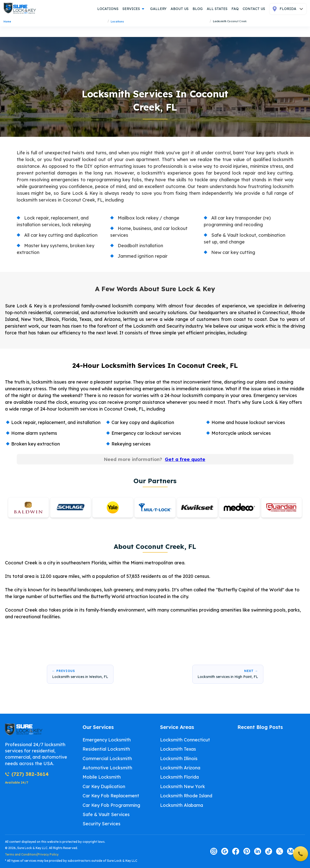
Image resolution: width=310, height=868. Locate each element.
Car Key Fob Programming (111, 805)
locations (108, 9)
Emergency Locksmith (107, 740)
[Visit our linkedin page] (258, 852)
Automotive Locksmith (107, 768)
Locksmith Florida (179, 777)
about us (180, 9)
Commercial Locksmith (107, 759)
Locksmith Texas (178, 749)
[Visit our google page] (225, 852)
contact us (254, 9)
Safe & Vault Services (106, 814)
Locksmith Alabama (182, 805)
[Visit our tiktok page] (269, 852)
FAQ (235, 9)
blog (198, 9)
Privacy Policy (48, 855)
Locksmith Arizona (180, 768)
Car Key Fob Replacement (111, 796)
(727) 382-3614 (27, 774)
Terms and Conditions (21, 855)
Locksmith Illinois (179, 759)
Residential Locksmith (106, 749)
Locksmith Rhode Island (186, 796)
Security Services (102, 824)
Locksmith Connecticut (185, 740)
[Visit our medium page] (291, 852)
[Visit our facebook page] (236, 852)
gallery (158, 9)
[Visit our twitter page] (280, 852)
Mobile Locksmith (102, 777)
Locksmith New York (183, 786)
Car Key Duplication (104, 786)
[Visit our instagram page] (214, 852)
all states (217, 9)
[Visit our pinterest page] (247, 852)
